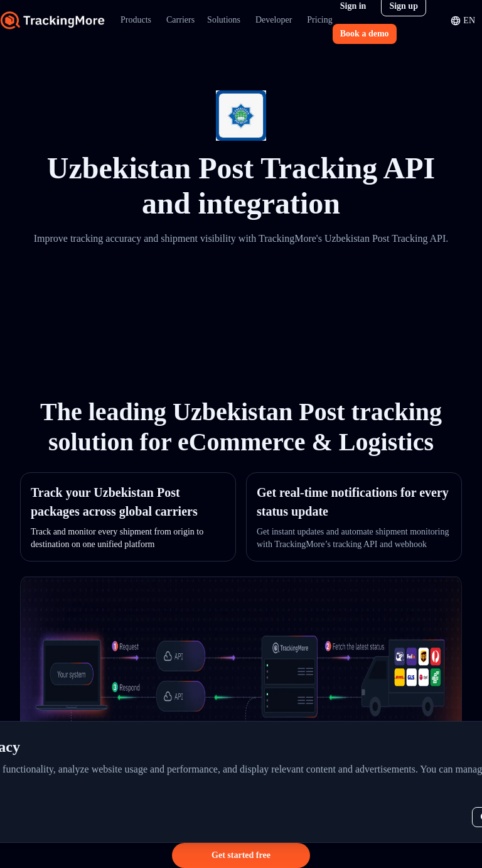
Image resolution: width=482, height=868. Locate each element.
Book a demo (365, 34)
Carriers (180, 20)
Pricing (319, 20)
